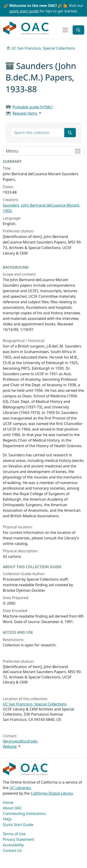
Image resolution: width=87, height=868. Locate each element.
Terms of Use (14, 834)
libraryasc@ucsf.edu (20, 741)
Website (10, 746)
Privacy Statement (19, 839)
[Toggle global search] (78, 30)
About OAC (12, 808)
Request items (25, 113)
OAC (26, 28)
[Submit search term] (70, 133)
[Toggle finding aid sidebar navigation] (43, 151)
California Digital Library (52, 793)
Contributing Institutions (24, 814)
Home (8, 803)
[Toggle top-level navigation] (65, 30)
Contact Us (12, 850)
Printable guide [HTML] (33, 107)
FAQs (7, 819)
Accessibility (13, 845)
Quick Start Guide (18, 825)
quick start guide (24, 11)
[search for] (38, 133)
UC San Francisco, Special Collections (43, 48)
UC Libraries (20, 788)
